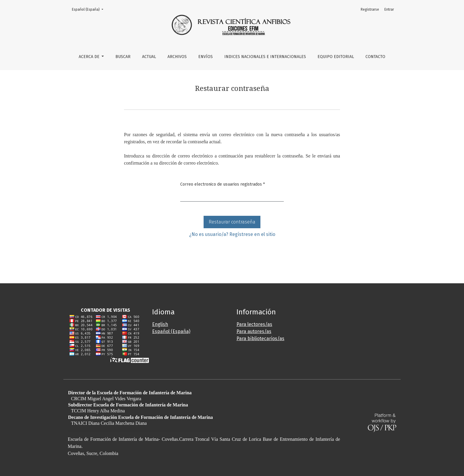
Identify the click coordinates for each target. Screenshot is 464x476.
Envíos (206, 57)
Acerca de (90, 57)
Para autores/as (254, 331)
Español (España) (89, 9)
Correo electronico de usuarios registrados (223, 184)
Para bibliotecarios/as (260, 338)
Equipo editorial (336, 57)
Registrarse (370, 9)
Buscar (123, 57)
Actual (149, 57)
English (160, 324)
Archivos (177, 57)
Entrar (389, 9)
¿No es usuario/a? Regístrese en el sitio (232, 234)
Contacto (375, 57)
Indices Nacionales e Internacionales (265, 57)
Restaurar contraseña (232, 222)
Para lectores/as (254, 324)
